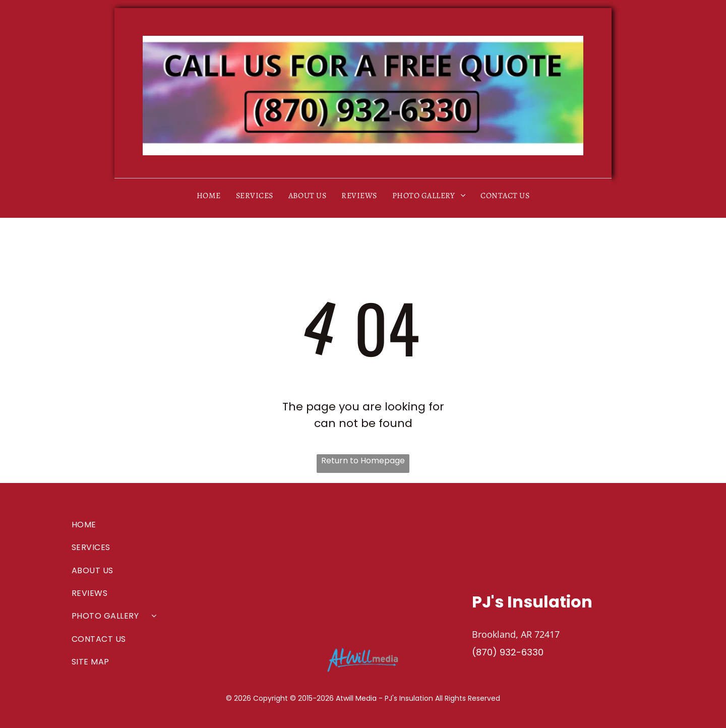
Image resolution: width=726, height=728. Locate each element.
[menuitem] (209, 196)
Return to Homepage (363, 461)
